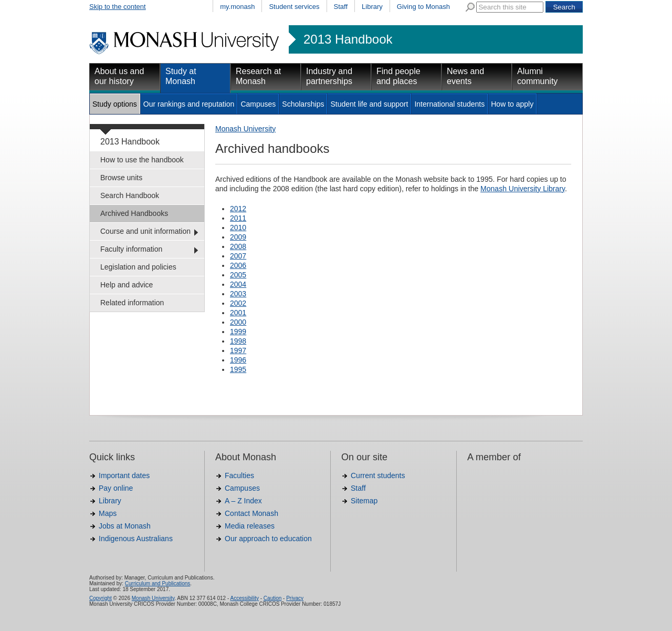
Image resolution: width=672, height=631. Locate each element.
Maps (108, 513)
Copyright (101, 598)
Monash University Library (523, 189)
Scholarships (303, 104)
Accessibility (244, 598)
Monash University (245, 129)
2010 (238, 227)
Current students (378, 475)
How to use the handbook (142, 160)
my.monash (237, 7)
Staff (341, 7)
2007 (238, 256)
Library (372, 7)
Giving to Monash (423, 7)
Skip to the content (118, 7)
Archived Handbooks (134, 213)
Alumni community (537, 76)
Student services (294, 7)
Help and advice (127, 285)
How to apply (512, 104)
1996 (238, 360)
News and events (465, 76)
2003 (238, 294)
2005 (238, 275)
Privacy (295, 598)
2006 (238, 265)
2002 (238, 303)
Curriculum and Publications (158, 583)
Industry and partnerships (329, 76)
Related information (132, 303)
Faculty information (131, 249)
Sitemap (364, 501)
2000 (238, 322)
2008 (238, 246)
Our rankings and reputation (189, 104)
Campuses (258, 104)
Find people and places (398, 76)
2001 (238, 313)
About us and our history (119, 76)
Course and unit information (145, 231)
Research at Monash (258, 76)
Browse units (121, 178)
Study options (115, 104)
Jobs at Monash (125, 526)
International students (449, 104)
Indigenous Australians (136, 539)
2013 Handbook (348, 39)
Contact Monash (251, 513)
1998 (238, 341)
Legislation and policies (138, 267)
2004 (238, 284)
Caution (272, 598)
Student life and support (369, 104)
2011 (238, 218)
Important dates (124, 475)
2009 (238, 237)
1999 (238, 332)
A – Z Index (243, 501)
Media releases (250, 526)
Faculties (239, 475)
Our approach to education (268, 539)
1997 (238, 350)
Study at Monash (181, 76)
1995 (238, 369)
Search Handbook (130, 195)
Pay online (116, 488)
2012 (238, 209)
